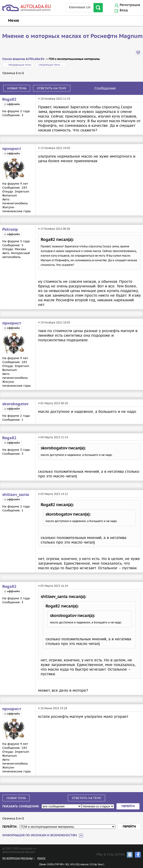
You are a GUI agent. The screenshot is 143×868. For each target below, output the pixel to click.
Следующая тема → (51, 65)
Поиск (41, 859)
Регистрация (130, 5)
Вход (124, 10)
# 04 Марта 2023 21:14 (53, 437)
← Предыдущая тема (18, 65)
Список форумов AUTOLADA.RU (23, 59)
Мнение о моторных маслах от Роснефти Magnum (73, 36)
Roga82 (9, 100)
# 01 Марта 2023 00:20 (53, 403)
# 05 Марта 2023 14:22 (53, 494)
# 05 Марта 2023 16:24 (53, 586)
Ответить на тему (52, 88)
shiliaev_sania (16, 495)
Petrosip (10, 230)
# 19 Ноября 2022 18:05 (54, 322)
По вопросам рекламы (17, 859)
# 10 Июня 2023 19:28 (53, 708)
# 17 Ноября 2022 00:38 (54, 229)
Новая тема (17, 88)
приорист (12, 149)
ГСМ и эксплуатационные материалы (74, 59)
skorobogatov (15, 404)
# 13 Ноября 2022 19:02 (54, 148)
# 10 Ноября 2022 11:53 (54, 99)
